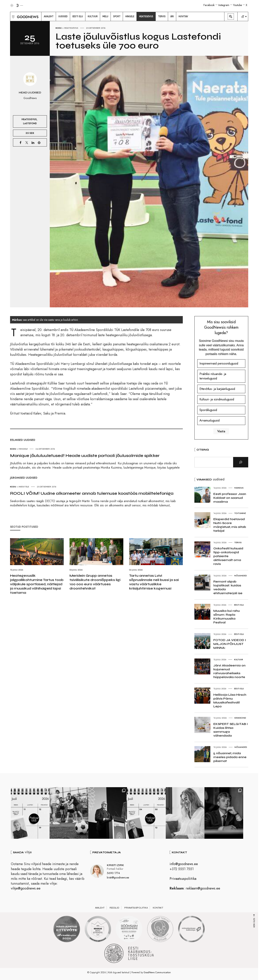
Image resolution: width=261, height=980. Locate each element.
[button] (13, 16)
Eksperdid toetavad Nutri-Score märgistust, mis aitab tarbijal (230, 525)
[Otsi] (241, 462)
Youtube (237, 5)
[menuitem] (49, 16)
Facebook (209, 5)
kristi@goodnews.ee (118, 877)
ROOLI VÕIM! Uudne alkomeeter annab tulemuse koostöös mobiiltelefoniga (92, 493)
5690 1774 (113, 873)
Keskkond (240, 718)
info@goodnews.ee (184, 864)
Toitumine (240, 513)
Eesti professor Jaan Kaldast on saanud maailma (230, 498)
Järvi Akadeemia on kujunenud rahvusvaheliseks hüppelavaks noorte (229, 671)
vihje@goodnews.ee (26, 888)
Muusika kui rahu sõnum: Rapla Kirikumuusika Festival (227, 617)
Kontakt (158, 908)
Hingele (23, 449)
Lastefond (30, 123)
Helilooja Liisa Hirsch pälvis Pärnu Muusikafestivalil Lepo (230, 700)
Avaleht (100, 908)
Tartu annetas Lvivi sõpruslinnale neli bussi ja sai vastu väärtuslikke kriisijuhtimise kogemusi (154, 582)
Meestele (24, 487)
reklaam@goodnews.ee (203, 888)
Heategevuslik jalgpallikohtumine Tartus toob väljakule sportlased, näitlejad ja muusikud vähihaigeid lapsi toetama (37, 584)
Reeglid (114, 908)
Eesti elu (239, 605)
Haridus (239, 488)
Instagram (224, 5)
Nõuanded (241, 576)
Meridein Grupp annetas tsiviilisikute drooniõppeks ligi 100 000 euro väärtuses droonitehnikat (95, 582)
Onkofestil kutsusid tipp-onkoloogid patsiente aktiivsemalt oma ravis (228, 556)
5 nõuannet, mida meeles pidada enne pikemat (230, 757)
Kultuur (239, 659)
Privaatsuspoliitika (183, 879)
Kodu (59, 28)
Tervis (238, 542)
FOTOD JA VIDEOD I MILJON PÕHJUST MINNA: (230, 644)
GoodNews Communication (157, 972)
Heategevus (71, 28)
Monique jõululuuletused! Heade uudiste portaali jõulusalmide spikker (85, 456)
